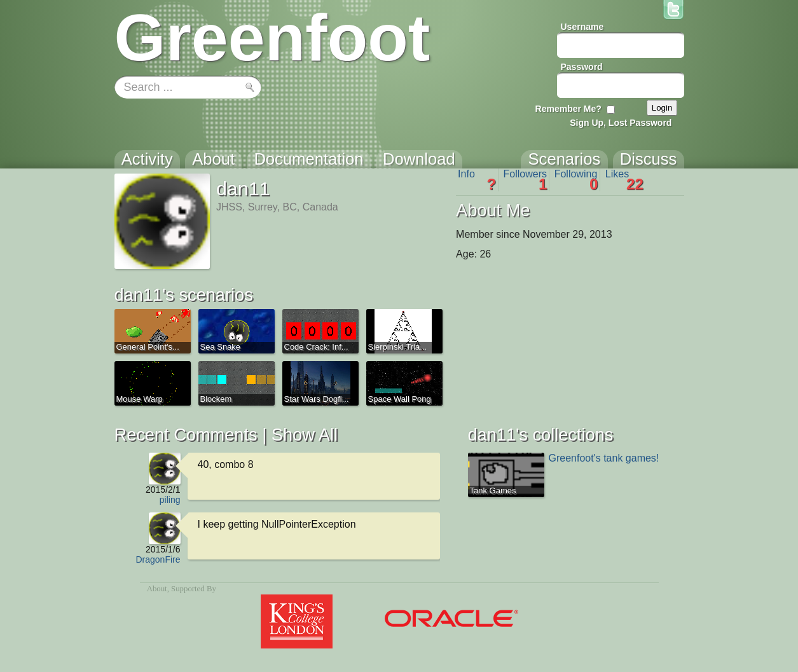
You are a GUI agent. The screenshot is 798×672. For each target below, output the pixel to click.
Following (576, 180)
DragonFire (158, 559)
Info (477, 180)
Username (582, 27)
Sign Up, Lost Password (621, 123)
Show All (305, 435)
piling (170, 500)
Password (582, 67)
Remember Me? (568, 109)
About (157, 589)
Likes (624, 180)
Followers (526, 180)
